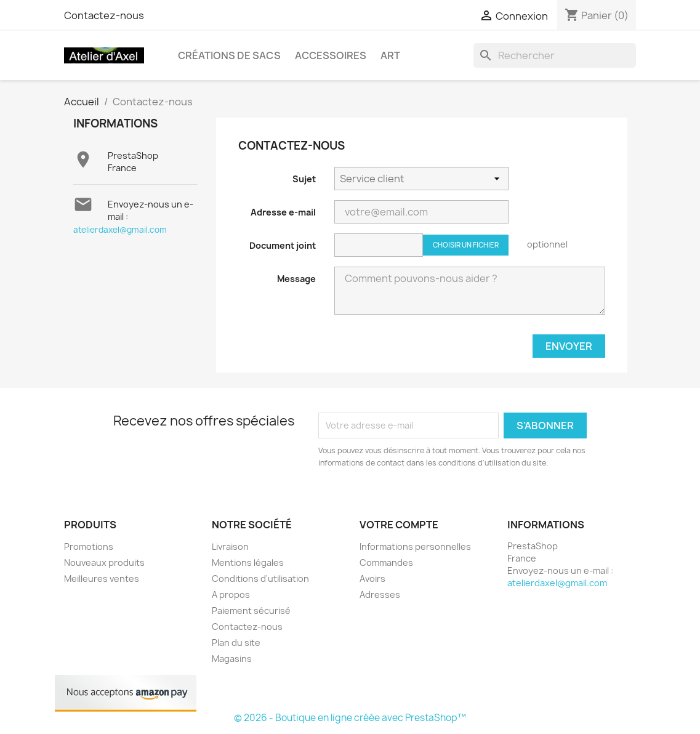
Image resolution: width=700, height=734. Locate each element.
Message (296, 279)
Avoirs (372, 579)
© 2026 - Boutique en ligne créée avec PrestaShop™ (350, 718)
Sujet (304, 179)
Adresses (380, 595)
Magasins (232, 659)
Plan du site (236, 643)
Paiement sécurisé (251, 611)
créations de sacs (229, 55)
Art (390, 55)
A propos (231, 595)
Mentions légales (248, 563)
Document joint (283, 245)
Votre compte (399, 525)
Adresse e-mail (283, 212)
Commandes (386, 563)
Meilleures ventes (102, 579)
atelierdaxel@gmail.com (120, 230)
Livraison (230, 546)
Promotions (89, 546)
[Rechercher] (555, 55)
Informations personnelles (415, 546)
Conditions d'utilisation (260, 579)
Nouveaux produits (104, 563)
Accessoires (331, 55)
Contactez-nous (104, 15)
